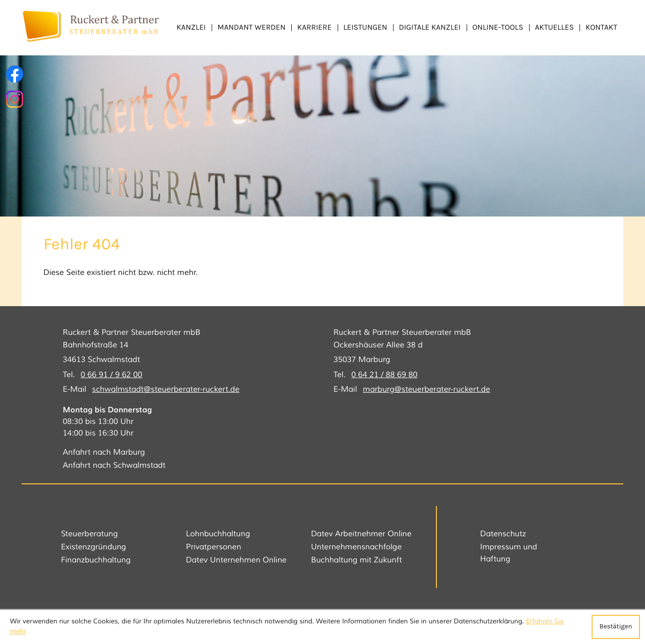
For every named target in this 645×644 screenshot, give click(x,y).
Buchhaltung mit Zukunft (357, 560)
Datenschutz (503, 534)
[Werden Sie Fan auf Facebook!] (15, 74)
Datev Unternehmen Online (236, 560)
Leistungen (365, 27)
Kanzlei (191, 27)
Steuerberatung (89, 534)
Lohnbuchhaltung (218, 534)
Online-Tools (498, 27)
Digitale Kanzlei (430, 27)
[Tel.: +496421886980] (384, 375)
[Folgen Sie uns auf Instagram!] (15, 99)
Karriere (314, 27)
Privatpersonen (214, 547)
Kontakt (601, 27)
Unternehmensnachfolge (356, 547)
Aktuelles (554, 27)
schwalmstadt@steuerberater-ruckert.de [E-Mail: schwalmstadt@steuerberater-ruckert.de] (166, 390)
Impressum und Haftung (509, 553)
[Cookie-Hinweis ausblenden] (616, 627)
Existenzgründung (93, 547)
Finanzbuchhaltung (96, 560)
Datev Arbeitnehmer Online (361, 534)
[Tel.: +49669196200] (111, 375)
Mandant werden (252, 27)
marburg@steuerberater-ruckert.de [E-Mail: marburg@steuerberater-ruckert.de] (427, 390)
